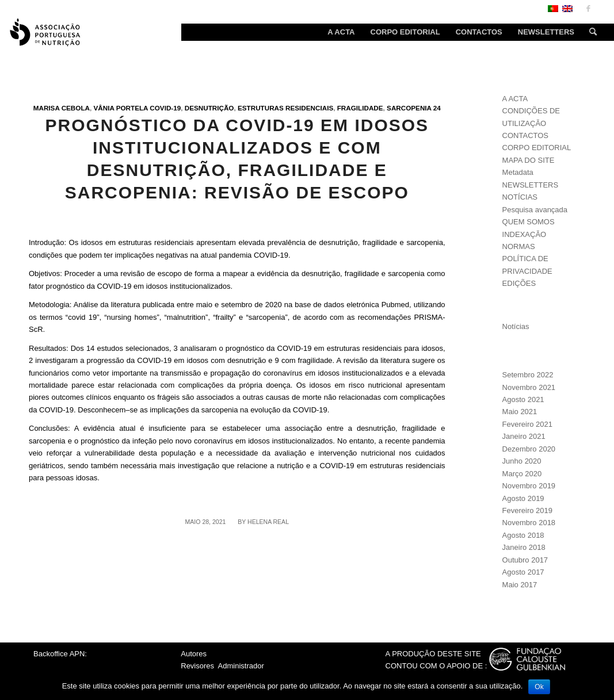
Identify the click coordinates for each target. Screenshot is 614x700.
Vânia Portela (121, 108)
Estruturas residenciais (285, 108)
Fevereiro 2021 (527, 424)
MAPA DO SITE (529, 160)
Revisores (197, 666)
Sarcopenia (409, 108)
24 (437, 108)
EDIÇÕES (519, 283)
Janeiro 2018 (524, 547)
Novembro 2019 (529, 486)
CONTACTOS (525, 135)
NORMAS (519, 246)
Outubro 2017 (525, 560)
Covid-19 (165, 108)
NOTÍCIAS (520, 197)
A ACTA (515, 99)
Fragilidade (360, 108)
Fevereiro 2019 (527, 510)
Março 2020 (522, 474)
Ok (539, 687)
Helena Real (268, 522)
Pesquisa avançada (535, 210)
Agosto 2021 (523, 399)
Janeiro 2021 (524, 436)
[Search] (589, 32)
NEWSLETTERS (531, 185)
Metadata (518, 172)
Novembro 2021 (529, 387)
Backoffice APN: (60, 654)
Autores (194, 654)
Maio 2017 (520, 585)
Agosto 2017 (523, 572)
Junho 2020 (522, 461)
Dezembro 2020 (529, 449)
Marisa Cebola (62, 108)
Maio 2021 (520, 412)
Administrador (241, 666)
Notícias (516, 326)
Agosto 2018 (523, 535)
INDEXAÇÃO (525, 234)
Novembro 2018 (529, 523)
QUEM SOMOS (529, 222)
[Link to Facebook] (588, 9)
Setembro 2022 (528, 375)
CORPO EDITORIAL (537, 148)
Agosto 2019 (523, 498)
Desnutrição (209, 108)
